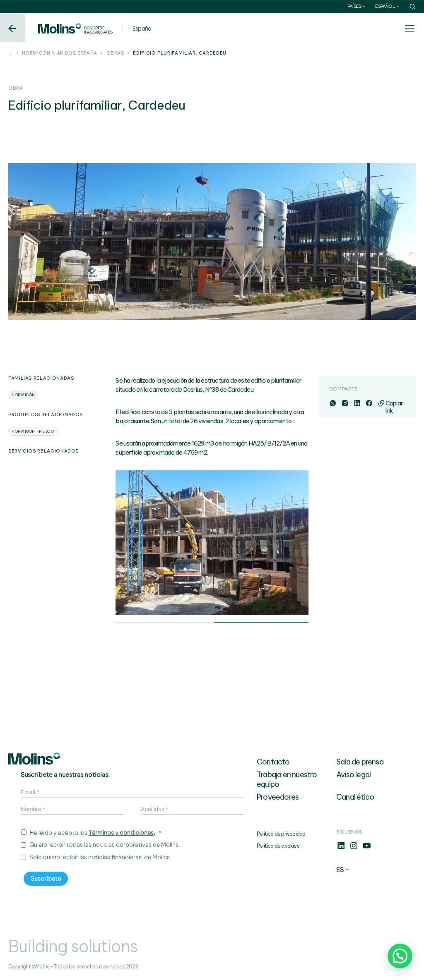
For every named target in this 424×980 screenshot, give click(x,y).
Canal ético (355, 797)
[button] (400, 956)
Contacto (273, 762)
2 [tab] (261, 623)
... (11, 53)
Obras (115, 53)
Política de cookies (278, 846)
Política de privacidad (281, 834)
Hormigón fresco (33, 431)
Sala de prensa (360, 762)
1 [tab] (163, 623)
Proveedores (278, 797)
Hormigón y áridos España (60, 53)
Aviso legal (353, 775)
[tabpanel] (212, 543)
